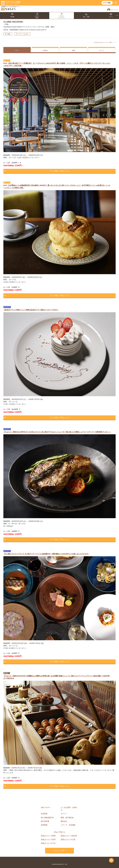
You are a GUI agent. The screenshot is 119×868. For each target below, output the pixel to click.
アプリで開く (107, 3)
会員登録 (44, 814)
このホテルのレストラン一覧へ (103, 42)
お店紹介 (45, 50)
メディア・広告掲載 (68, 825)
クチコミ (102, 50)
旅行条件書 (45, 821)
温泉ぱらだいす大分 (48, 843)
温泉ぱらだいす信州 (48, 839)
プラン (17, 50)
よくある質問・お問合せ (69, 809)
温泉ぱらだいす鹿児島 (69, 836)
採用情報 (44, 825)
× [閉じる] (116, 3)
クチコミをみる (23, 34)
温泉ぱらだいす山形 (68, 839)
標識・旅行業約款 (67, 818)
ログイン (64, 814)
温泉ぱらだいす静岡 (48, 836)
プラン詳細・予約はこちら (59, 171)
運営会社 (64, 821)
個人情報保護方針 (47, 818)
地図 (9, 34)
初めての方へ (46, 807)
